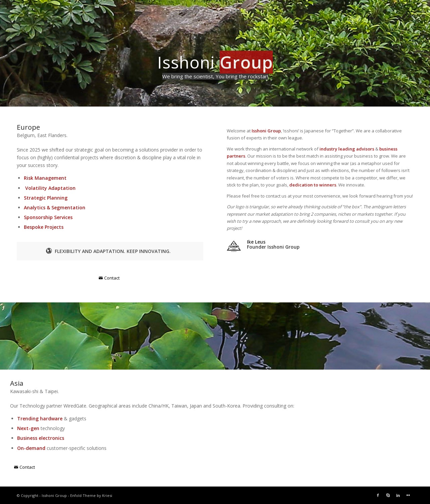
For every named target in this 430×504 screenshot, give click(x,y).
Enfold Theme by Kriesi (91, 495)
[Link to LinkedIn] (398, 495)
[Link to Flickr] (408, 495)
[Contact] (110, 278)
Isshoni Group (54, 495)
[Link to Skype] (388, 495)
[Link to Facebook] (378, 495)
